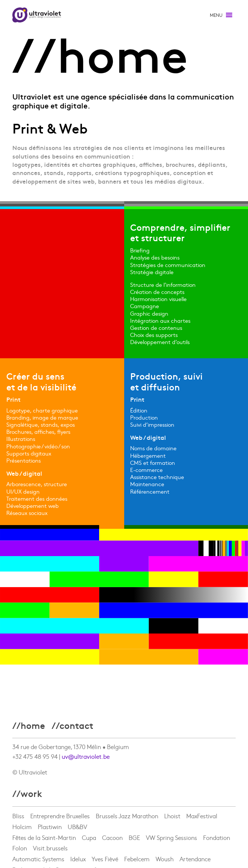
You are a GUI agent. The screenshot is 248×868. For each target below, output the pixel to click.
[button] (216, 15)
